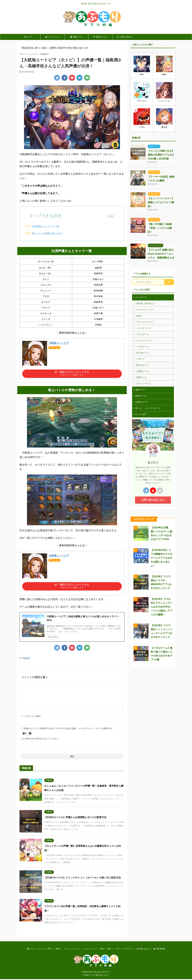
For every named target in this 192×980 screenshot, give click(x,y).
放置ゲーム (142, 377)
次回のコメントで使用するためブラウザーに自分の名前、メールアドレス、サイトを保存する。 (69, 731)
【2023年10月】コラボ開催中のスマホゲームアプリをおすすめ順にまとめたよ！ (162, 558)
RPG (49, 950)
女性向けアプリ (142, 402)
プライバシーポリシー (124, 950)
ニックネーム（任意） (31, 719)
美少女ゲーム (143, 353)
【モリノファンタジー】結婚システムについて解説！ (161, 202)
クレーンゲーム (144, 383)
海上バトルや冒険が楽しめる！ (51, 233)
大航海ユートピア (59, 344)
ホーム (28, 37)
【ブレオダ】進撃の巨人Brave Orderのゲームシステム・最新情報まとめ (161, 254)
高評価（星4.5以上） (146, 304)
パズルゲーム (143, 347)
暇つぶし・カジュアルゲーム (148, 408)
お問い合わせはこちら (153, 500)
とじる (111, 216)
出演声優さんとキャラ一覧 (49, 226)
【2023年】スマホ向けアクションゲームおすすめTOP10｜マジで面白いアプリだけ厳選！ (162, 607)
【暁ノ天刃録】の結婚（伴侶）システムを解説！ (160, 228)
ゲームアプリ (52, 37)
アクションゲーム (145, 322)
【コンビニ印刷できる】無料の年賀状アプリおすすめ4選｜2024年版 (161, 155)
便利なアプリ (100, 37)
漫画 (102, 950)
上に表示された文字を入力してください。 (41, 741)
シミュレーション (145, 340)
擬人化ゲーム (143, 365)
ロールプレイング (145, 310)
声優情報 (26, 661)
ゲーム (41, 950)
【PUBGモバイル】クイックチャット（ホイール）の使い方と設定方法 (82, 880)
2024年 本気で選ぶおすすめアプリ (96, 973)
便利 (109, 950)
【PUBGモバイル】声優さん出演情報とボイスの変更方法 (75, 820)
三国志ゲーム (143, 371)
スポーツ (141, 359)
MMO (139, 316)
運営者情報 (159, 950)
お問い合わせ (124, 37)
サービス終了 (141, 414)
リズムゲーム (143, 334)
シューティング (144, 328)
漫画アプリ (76, 37)
